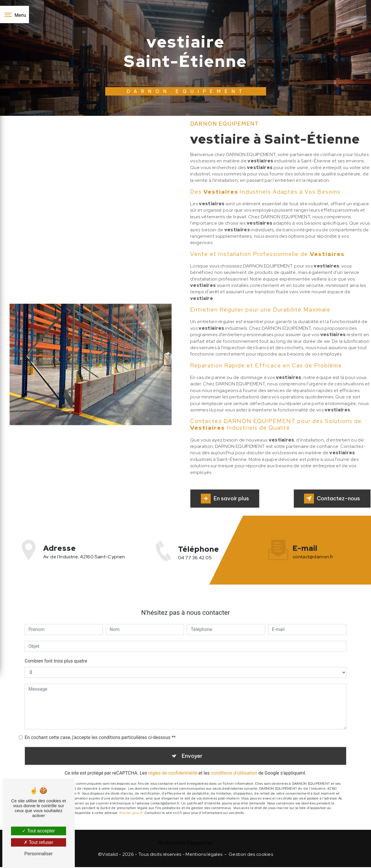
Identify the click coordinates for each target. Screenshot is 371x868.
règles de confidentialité (173, 767)
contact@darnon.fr (313, 550)
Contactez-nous (330, 499)
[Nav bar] (14, 14)
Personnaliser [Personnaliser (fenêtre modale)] (39, 854)
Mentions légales (204, 855)
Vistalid (110, 855)
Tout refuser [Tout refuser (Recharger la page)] (39, 842)
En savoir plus (227, 499)
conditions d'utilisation (234, 767)
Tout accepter (38, 831)
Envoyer (192, 749)
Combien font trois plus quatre (56, 654)
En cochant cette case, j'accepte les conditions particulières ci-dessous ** (100, 730)
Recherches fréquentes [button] (186, 844)
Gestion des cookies (251, 855)
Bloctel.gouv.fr (131, 807)
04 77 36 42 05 (195, 565)
